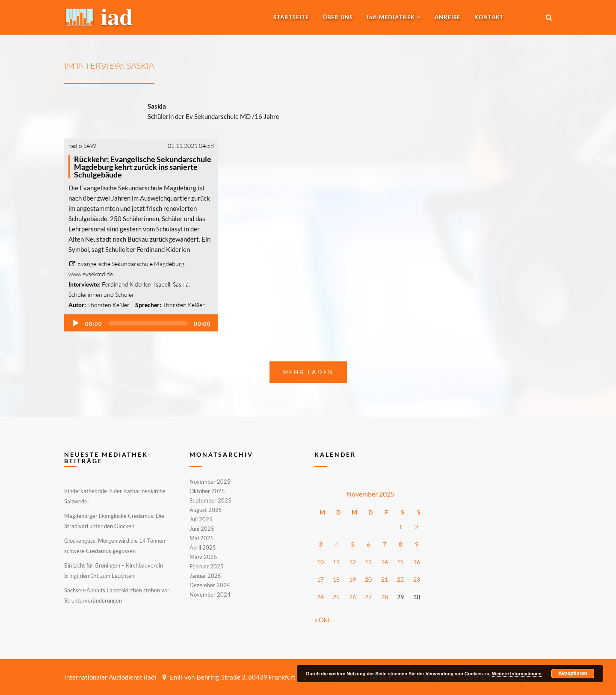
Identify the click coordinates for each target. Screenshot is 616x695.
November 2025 (210, 482)
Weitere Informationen (517, 674)
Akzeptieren (573, 674)
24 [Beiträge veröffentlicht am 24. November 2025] (320, 597)
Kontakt (489, 17)
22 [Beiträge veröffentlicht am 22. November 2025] (400, 579)
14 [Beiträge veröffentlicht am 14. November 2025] (385, 562)
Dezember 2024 (210, 585)
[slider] (148, 323)
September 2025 (210, 500)
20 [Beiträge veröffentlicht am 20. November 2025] (368, 579)
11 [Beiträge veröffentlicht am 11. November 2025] (336, 562)
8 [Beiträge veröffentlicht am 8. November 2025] (400, 544)
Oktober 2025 (207, 491)
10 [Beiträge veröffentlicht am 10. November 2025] (320, 562)
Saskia (181, 284)
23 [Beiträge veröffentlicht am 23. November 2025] (417, 579)
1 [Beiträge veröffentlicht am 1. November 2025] (400, 527)
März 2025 (203, 557)
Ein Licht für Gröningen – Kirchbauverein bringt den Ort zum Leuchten (114, 571)
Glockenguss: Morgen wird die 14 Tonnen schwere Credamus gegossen (115, 546)
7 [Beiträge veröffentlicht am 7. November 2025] (385, 544)
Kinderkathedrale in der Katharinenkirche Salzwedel (115, 496)
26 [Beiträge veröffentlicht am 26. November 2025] (352, 597)
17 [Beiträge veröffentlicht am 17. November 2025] (320, 579)
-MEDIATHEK (391, 17)
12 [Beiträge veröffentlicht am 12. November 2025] (352, 562)
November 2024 (210, 594)
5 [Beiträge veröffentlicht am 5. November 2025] (352, 544)
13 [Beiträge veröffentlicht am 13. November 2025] (368, 562)
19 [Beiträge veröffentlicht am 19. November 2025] (352, 579)
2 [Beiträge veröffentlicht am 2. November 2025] (417, 527)
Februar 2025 (207, 566)
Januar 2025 (205, 576)
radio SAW (82, 146)
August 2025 (206, 510)
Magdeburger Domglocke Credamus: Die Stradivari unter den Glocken (114, 521)
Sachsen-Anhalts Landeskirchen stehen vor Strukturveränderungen (117, 595)
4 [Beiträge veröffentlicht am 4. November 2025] (336, 544)
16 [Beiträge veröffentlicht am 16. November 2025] (417, 562)
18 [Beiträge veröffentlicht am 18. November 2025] (336, 579)
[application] (141, 323)
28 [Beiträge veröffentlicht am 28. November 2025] (385, 597)
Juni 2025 (202, 529)
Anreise (447, 17)
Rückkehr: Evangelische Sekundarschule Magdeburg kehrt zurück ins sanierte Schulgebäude (143, 167)
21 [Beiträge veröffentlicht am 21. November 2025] (385, 579)
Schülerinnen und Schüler (101, 294)
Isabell (162, 284)
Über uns (338, 17)
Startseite (291, 17)
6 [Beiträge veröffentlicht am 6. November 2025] (368, 544)
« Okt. (323, 620)
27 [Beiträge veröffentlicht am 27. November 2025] (368, 597)
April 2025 (203, 547)
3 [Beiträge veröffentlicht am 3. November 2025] (320, 544)
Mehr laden (308, 372)
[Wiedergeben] (76, 323)
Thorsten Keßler (108, 305)
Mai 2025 (202, 538)
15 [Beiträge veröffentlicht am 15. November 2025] (400, 562)
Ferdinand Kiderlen (127, 284)
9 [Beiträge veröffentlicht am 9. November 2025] (417, 544)
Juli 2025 (201, 519)
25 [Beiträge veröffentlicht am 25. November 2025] (336, 597)
